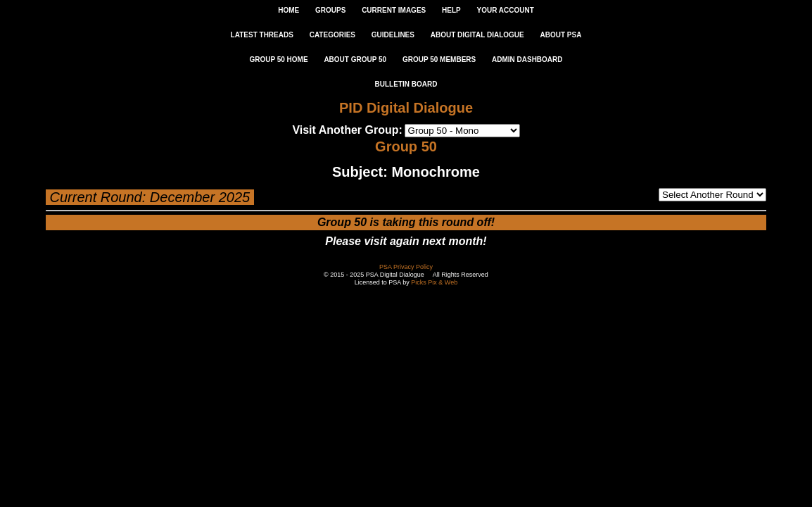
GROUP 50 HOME (278, 60)
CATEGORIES (332, 35)
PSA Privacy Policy (406, 267)
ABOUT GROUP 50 (355, 60)
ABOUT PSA (560, 35)
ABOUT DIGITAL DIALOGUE (477, 35)
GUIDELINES (393, 35)
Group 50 (406, 146)
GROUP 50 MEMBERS (439, 60)
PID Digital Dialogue (406, 108)
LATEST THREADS (262, 35)
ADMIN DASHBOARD (527, 60)
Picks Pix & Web (434, 282)
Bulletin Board (406, 84)
